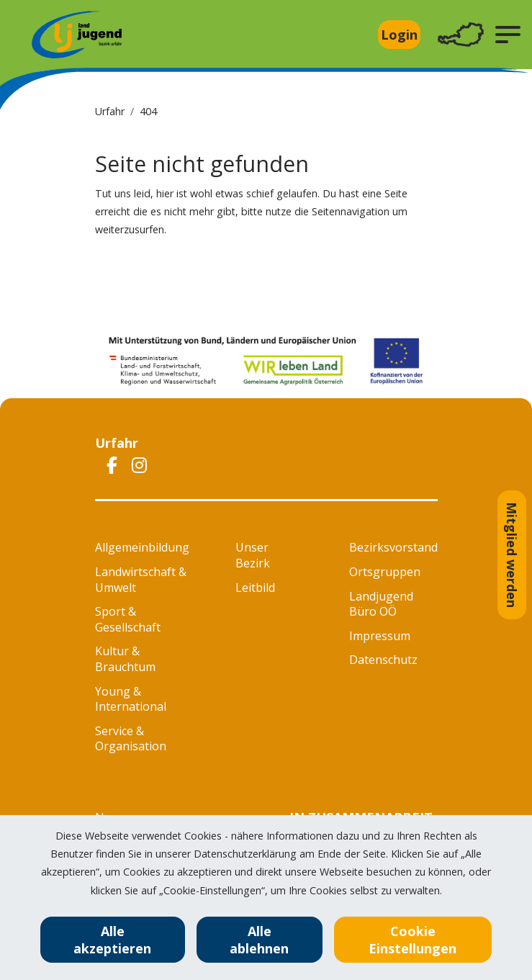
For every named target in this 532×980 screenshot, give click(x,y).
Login (399, 35)
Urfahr (110, 111)
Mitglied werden (512, 555)
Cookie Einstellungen (412, 940)
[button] (508, 35)
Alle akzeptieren (112, 940)
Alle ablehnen (259, 940)
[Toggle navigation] (461, 35)
